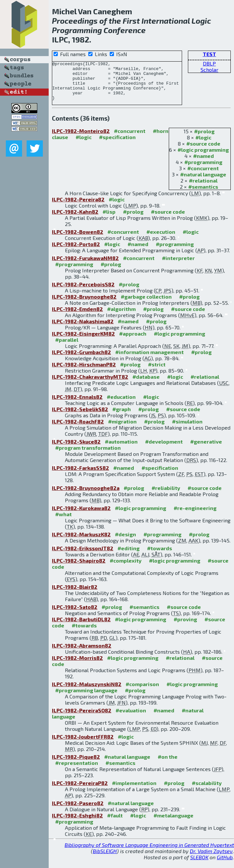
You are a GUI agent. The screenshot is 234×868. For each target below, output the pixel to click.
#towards (160, 556)
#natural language (203, 182)
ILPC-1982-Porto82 (76, 252)
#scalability (207, 791)
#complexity (126, 568)
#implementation (134, 791)
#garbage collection (146, 304)
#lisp (109, 219)
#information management (149, 360)
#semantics (203, 194)
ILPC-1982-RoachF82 (78, 429)
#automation (121, 449)
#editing (129, 556)
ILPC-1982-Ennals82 (77, 404)
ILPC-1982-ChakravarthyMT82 (90, 384)
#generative (206, 449)
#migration (122, 429)
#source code (203, 151)
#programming (203, 170)
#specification (117, 145)
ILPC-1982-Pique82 (76, 764)
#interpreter (178, 266)
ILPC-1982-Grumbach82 (81, 360)
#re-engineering (195, 516)
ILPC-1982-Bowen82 (78, 239)
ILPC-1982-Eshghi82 (77, 823)
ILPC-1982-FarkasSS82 (80, 476)
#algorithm (121, 317)
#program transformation (88, 455)
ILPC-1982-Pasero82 (78, 811)
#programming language (86, 698)
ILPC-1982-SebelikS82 (80, 417)
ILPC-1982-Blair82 (75, 595)
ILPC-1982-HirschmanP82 (84, 372)
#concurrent (203, 176)
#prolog (204, 139)
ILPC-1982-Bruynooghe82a (86, 496)
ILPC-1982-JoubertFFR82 (83, 744)
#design (125, 542)
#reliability (166, 496)
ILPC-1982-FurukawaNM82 (85, 266)
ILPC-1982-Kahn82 (75, 219)
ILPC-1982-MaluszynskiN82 (87, 692)
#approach (133, 341)
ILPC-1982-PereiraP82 (80, 791)
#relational (203, 188)
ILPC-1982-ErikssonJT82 (83, 556)
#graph (122, 417)
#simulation (187, 429)
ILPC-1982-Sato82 (75, 615)
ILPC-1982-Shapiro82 (79, 568)
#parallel (67, 347)
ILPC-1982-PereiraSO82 (82, 718)
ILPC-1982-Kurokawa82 (81, 516)
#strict (157, 372)
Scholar (209, 70)
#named (203, 164)
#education (121, 404)
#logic (203, 145)
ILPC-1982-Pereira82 (78, 207)
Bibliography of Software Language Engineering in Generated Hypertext (149, 853)
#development (164, 449)
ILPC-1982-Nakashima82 (83, 329)
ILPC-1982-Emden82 (77, 317)
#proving (185, 627)
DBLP (209, 63)
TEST (209, 54)
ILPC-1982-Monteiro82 (81, 139)
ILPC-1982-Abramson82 (82, 653)
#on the (168, 764)
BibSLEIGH (105, 859)
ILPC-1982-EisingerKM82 (83, 341)
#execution (161, 239)
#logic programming (203, 157)
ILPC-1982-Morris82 (77, 666)
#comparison (142, 692)
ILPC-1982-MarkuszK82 (81, 542)
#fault (115, 823)
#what (63, 522)
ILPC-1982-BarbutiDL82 (81, 627)
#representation (77, 771)
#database (146, 384)
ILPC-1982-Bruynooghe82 (84, 304)
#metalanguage (173, 823)
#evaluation (131, 718)
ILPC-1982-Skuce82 (76, 449)
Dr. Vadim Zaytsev (211, 859)
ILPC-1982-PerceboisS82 (83, 292)
